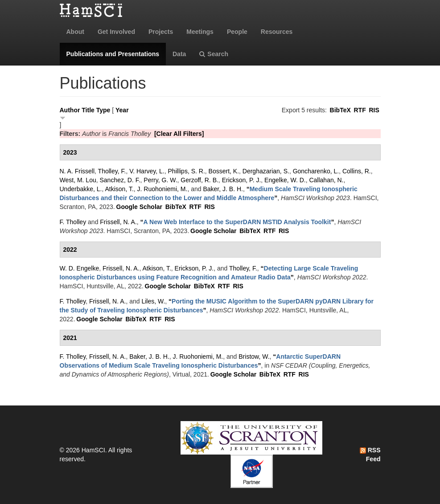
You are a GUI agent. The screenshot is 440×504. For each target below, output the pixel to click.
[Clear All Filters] (179, 134)
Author (70, 110)
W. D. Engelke (80, 268)
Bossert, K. (224, 171)
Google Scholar (139, 207)
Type (103, 110)
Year (122, 110)
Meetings (200, 32)
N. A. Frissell (77, 171)
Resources (277, 32)
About (75, 32)
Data (179, 54)
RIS (374, 110)
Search (214, 54)
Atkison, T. (119, 189)
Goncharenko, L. (316, 171)
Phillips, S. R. (187, 171)
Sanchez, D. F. (120, 180)
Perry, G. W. (160, 180)
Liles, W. (153, 301)
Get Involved (116, 32)
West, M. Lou (78, 180)
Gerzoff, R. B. (199, 180)
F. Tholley (73, 222)
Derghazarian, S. (266, 171)
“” (237, 222)
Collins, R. (357, 171)
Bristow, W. (254, 356)
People (237, 32)
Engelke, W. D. (285, 180)
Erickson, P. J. (242, 180)
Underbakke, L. (81, 189)
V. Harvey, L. (147, 171)
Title (88, 110)
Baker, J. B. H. (223, 189)
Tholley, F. (112, 171)
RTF (360, 110)
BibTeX (340, 110)
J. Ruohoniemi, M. (162, 189)
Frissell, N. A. (118, 222)
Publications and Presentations (113, 54)
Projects (161, 32)
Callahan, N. (326, 180)
